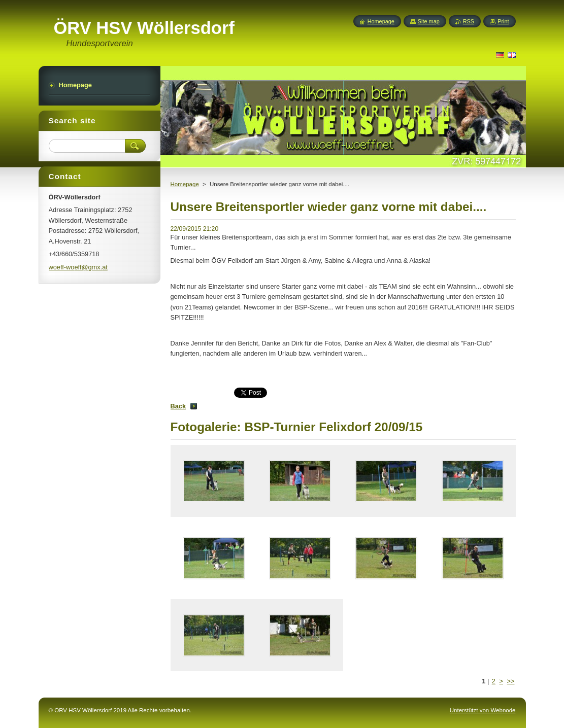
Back (178, 406)
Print (503, 21)
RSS (469, 21)
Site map (429, 21)
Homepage (185, 184)
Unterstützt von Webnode (483, 710)
